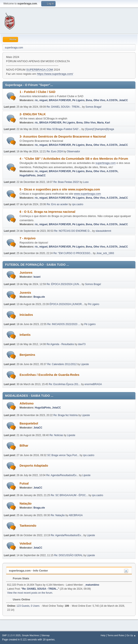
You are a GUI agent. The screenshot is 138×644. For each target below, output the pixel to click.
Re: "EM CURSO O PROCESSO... (73, 253)
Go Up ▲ (131, 635)
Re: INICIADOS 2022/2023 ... (64, 324)
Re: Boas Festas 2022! (66, 182)
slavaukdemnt (103, 231)
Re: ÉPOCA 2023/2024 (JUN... (64, 284)
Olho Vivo (99, 100)
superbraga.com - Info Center (28, 571)
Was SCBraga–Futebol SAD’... (64, 129)
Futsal (24, 483)
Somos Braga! (93, 107)
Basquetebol (29, 423)
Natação (26, 503)
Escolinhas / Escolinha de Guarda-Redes (49, 375)
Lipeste (85, 364)
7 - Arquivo (28, 238)
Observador (74, 151)
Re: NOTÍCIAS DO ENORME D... (73, 231)
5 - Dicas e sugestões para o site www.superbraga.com (60, 189)
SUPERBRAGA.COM (40, 70)
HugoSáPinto (27, 175)
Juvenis (25, 293)
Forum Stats (19, 578)
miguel (43, 100)
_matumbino (92, 585)
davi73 (82, 344)
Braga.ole (39, 297)
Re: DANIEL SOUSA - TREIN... (64, 107)
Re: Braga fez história (66, 415)
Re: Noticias (56, 435)
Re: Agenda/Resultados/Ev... (62, 475)
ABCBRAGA (76, 515)
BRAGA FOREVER (60, 100)
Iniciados (26, 315)
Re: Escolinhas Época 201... (65, 384)
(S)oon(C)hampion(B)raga (99, 129)
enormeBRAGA (93, 384)
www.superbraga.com (88, 194)
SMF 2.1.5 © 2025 (11, 635)
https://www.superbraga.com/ (55, 74)
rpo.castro (78, 204)
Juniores (26, 273)
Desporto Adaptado (34, 466)
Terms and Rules (116, 635)
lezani (37, 277)
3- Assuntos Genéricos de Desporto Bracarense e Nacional (63, 137)
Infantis (25, 335)
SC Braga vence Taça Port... (63, 455)
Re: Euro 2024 (55, 151)
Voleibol (25, 544)
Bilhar (24, 446)
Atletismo (27, 403)
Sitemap (45, 635)
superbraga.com (106, 163)
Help (103, 635)
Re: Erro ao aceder (57, 204)
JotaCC (123, 100)
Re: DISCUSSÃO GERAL (68, 555)
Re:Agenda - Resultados (61, 344)
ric (36, 100)
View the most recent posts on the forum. (30, 593)
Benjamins (27, 355)
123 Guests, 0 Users (23, 606)
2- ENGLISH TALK (33, 114)
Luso (86, 182)
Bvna (89, 100)
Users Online (19, 599)
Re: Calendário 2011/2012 (62, 364)
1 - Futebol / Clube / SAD (37, 92)
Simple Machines (31, 635)
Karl (107, 123)
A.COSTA (112, 100)
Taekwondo (28, 526)
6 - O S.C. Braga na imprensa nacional (47, 212)
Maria (100, 123)
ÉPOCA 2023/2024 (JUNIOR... (67, 304)
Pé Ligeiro (78, 100)
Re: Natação (58, 515)
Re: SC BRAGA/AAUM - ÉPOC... (69, 495)
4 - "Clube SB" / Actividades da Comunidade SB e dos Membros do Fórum (74, 159)
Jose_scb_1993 (105, 253)
